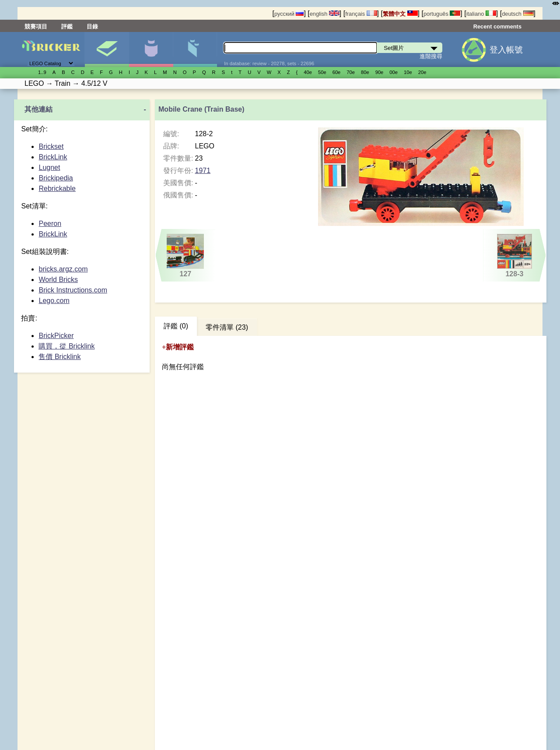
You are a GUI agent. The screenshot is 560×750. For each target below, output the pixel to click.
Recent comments (497, 26)
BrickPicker (56, 336)
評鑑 (67, 26)
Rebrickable (57, 188)
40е (308, 72)
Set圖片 (107, 49)
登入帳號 (506, 50)
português (442, 14)
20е (422, 72)
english (325, 14)
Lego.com (54, 301)
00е (394, 72)
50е (322, 72)
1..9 (42, 72)
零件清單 (195, 49)
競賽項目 (36, 26)
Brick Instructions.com (73, 290)
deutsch (518, 14)
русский (289, 14)
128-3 (514, 256)
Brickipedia (56, 178)
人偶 (151, 49)
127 (186, 256)
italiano (481, 14)
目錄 (92, 26)
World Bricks (58, 280)
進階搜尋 (431, 56)
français (361, 14)
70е (351, 72)
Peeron (50, 224)
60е (337, 72)
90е (380, 72)
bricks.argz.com (63, 269)
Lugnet (49, 167)
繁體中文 (400, 14)
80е (365, 72)
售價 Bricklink (59, 357)
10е (408, 72)
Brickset (51, 146)
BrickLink (53, 157)
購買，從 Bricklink (66, 346)
